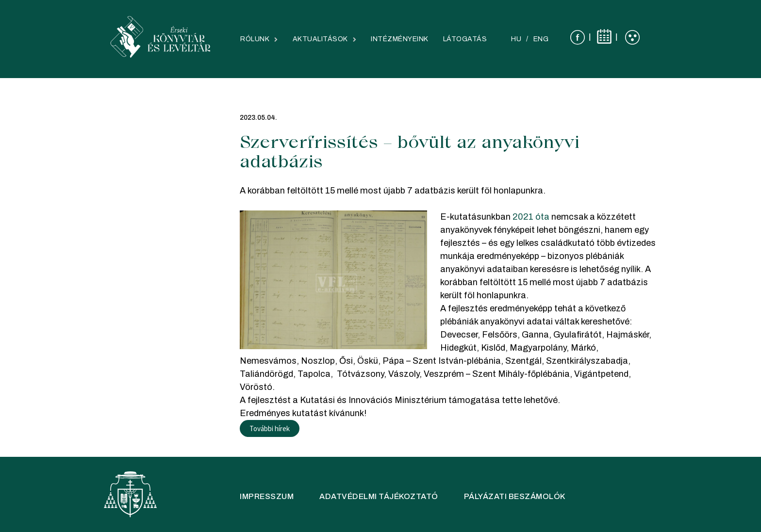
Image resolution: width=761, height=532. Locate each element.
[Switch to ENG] (541, 39)
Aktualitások (320, 39)
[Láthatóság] (632, 37)
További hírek (270, 428)
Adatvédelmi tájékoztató (379, 496)
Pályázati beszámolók (515, 496)
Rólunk (255, 39)
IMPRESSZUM (267, 496)
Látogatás (465, 39)
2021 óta (531, 217)
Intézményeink (400, 39)
